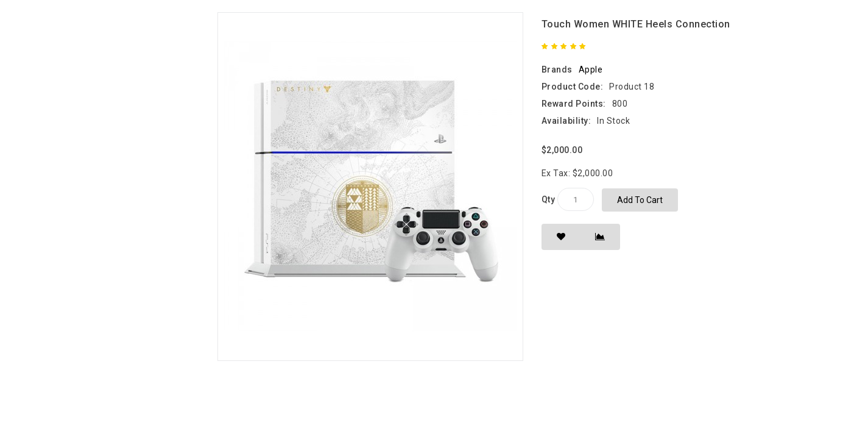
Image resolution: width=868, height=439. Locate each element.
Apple (591, 70)
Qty (549, 199)
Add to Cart (640, 200)
